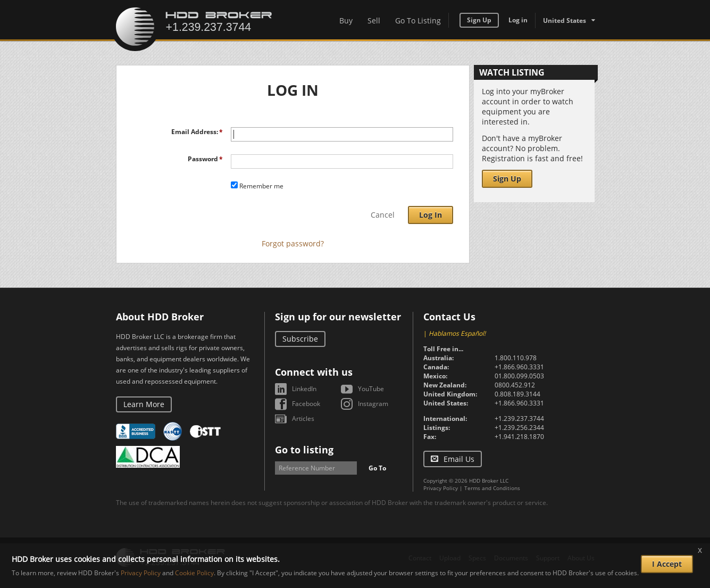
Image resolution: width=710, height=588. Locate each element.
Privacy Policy (441, 488)
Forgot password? (293, 243)
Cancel (383, 215)
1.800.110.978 (516, 358)
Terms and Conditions (492, 488)
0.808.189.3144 (517, 394)
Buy (346, 20)
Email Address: (195, 132)
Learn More (144, 404)
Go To (377, 468)
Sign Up (479, 20)
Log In (431, 215)
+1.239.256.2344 (519, 428)
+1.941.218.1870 (519, 437)
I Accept (667, 564)
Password (203, 159)
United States (565, 20)
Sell (374, 20)
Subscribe (300, 339)
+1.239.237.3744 (519, 419)
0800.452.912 (515, 385)
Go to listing (304, 450)
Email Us (459, 459)
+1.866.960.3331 (519, 367)
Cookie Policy (194, 573)
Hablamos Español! (457, 333)
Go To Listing (418, 20)
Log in (518, 20)
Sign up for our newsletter (338, 317)
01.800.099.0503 (519, 376)
